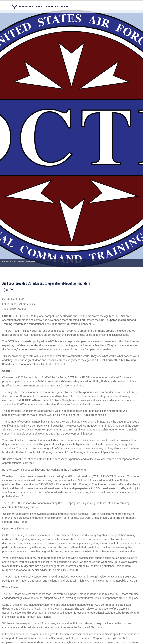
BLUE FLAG (29, 400)
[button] (5, 6)
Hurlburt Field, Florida (96, 381)
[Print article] (6, 290)
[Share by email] (12, 290)
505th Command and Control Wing (58, 381)
